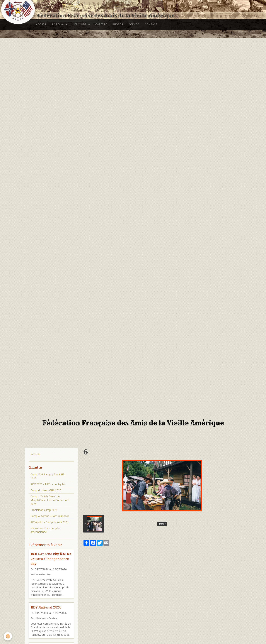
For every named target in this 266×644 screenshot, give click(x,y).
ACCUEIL (41, 24)
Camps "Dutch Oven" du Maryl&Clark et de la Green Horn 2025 (50, 500)
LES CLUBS (80, 24)
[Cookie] (8, 636)
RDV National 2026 (46, 607)
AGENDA (134, 24)
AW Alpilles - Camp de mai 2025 (49, 522)
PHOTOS (118, 24)
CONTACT (151, 24)
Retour (162, 524)
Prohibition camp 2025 (44, 510)
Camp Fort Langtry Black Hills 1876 (48, 476)
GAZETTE (101, 24)
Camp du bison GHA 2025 (46, 490)
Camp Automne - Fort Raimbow (50, 516)
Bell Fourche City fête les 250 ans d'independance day (51, 559)
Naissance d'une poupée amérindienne (45, 530)
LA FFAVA (58, 24)
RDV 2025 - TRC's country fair (48, 484)
